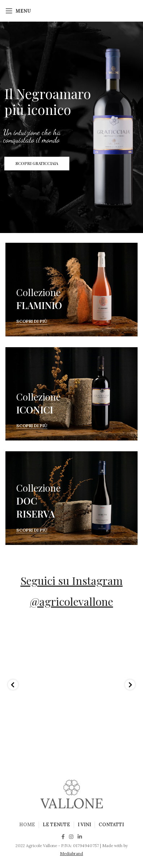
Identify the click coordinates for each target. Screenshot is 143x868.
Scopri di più (32, 321)
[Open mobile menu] (18, 11)
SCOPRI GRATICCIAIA (37, 165)
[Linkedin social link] (80, 837)
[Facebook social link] (63, 837)
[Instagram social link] (71, 837)
